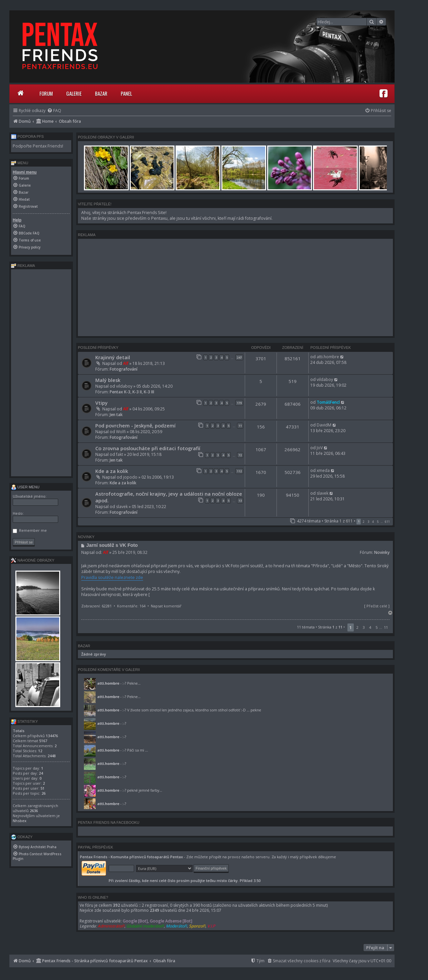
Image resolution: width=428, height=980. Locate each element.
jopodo (130, 477)
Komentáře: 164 (131, 606)
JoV (320, 448)
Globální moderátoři (145, 926)
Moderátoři (176, 926)
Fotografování (124, 369)
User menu (25, 487)
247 (239, 357)
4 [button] (373, 522)
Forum (46, 93)
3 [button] (368, 522)
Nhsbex (20, 821)
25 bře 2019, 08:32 (130, 552)
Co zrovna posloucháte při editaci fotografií (148, 448)
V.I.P (211, 926)
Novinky (382, 552)
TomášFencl (328, 402)
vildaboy (124, 386)
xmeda (323, 470)
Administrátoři (111, 926)
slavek (122, 507)
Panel (126, 93)
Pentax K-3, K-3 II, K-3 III (132, 392)
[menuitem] (54, 111)
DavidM (324, 425)
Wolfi (121, 432)
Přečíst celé (377, 606)
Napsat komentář (166, 606)
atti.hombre (328, 357)
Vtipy (101, 403)
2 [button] (364, 522)
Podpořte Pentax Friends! (38, 146)
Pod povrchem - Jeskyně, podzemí (135, 425)
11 (240, 426)
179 (239, 403)
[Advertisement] (235, 287)
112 (239, 471)
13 (240, 501)
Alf (126, 363)
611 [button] (387, 522)
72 (240, 455)
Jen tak (116, 415)
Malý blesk (108, 380)
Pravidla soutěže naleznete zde (112, 577)
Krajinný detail (113, 357)
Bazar (101, 93)
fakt (120, 454)
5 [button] (378, 522)
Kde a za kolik (112, 471)
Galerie (74, 93)
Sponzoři (197, 926)
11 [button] (386, 627)
